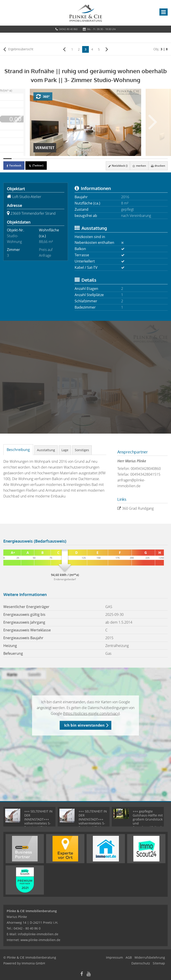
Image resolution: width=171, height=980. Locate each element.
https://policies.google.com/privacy (91, 713)
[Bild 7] (57, 159)
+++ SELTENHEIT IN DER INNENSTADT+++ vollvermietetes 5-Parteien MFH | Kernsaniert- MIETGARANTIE (38, 823)
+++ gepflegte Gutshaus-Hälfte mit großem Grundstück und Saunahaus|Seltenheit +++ (150, 821)
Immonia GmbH (33, 963)
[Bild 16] (131, 159)
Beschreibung (18, 450)
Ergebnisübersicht (18, 49)
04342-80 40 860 (68, 29)
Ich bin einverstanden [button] (84, 725)
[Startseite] (86, 13)
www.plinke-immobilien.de (40, 940)
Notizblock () (117, 166)
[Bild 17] (139, 159)
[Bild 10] (81, 159)
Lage (65, 450)
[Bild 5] (40, 159)
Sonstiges (82, 450)
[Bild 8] (65, 159)
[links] (64, 49)
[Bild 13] (106, 159)
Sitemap (159, 963)
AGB (129, 957)
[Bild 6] (48, 159)
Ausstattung (46, 450)
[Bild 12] (98, 159)
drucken (158, 166)
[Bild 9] (73, 159)
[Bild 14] (114, 159)
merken (139, 166)
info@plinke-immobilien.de (38, 934)
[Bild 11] (90, 159)
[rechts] (107, 49)
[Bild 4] (32, 159)
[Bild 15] (122, 159)
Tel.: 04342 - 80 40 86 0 (24, 928)
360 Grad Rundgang (138, 508)
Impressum (114, 957)
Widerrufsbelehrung (150, 957)
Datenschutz (141, 963)
